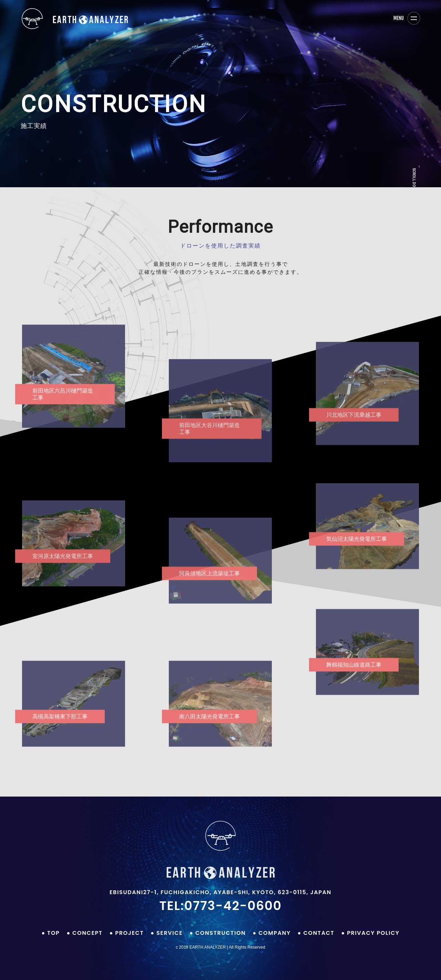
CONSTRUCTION (220, 933)
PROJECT (129, 933)
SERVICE (170, 933)
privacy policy (373, 933)
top (53, 933)
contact (319, 933)
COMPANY (275, 933)
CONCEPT (88, 933)
